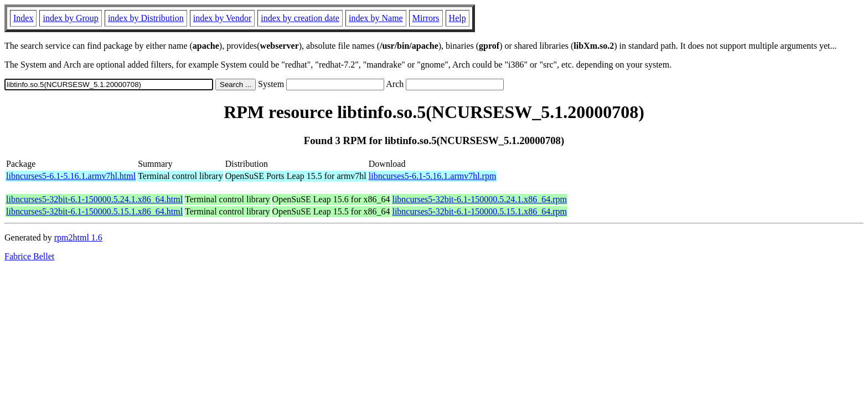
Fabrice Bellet (29, 256)
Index (23, 18)
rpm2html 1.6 (78, 237)
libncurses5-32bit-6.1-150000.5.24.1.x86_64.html (94, 199)
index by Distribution (146, 18)
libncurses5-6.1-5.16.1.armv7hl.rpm (433, 176)
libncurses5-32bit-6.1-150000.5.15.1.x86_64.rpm (479, 211)
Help (458, 18)
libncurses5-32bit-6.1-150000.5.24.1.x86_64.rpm (479, 199)
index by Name (376, 18)
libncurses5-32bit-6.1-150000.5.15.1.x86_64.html (94, 211)
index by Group (70, 18)
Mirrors (426, 18)
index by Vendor (222, 18)
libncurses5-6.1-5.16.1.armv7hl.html (71, 176)
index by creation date (300, 18)
